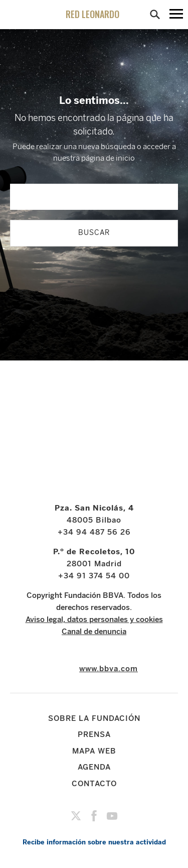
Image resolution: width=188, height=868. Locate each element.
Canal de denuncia (94, 632)
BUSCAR (94, 233)
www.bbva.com (109, 669)
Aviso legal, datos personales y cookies (94, 619)
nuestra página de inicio (94, 158)
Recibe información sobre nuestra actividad (94, 842)
